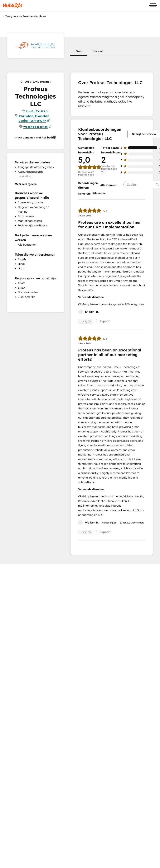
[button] (79, 51)
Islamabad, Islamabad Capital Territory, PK (34, 119)
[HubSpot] (13, 5)
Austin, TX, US (37, 111)
